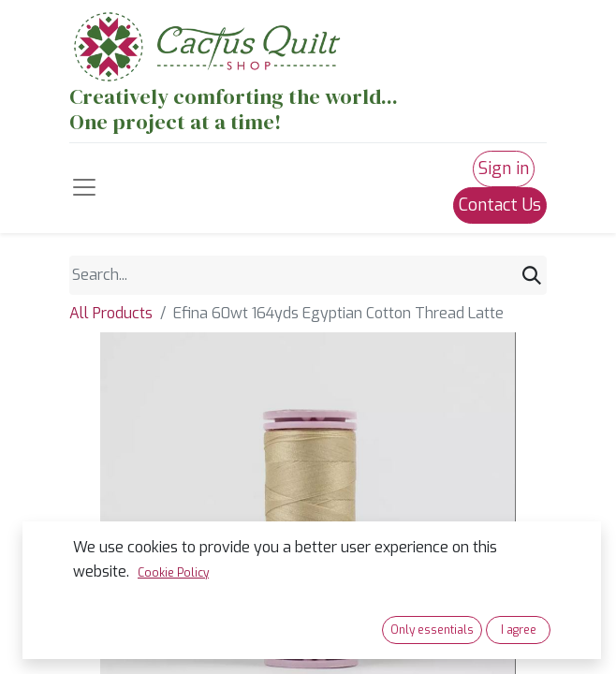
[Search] (532, 276)
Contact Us (500, 205)
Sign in (504, 168)
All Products (111, 313)
